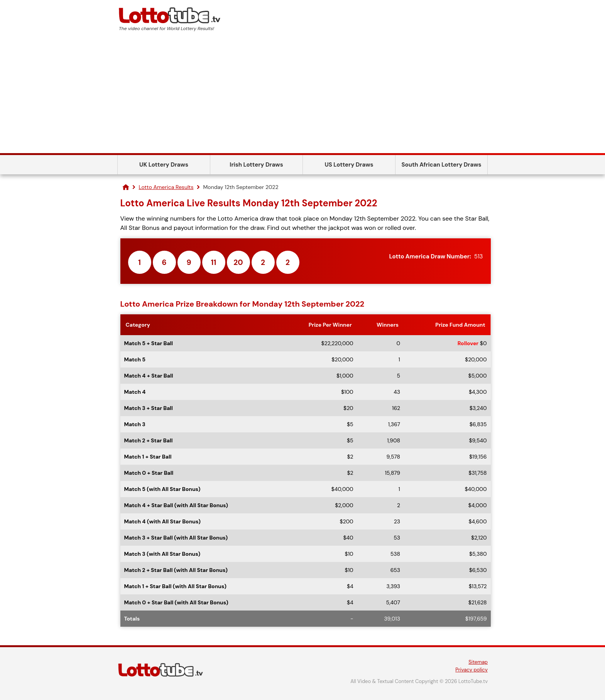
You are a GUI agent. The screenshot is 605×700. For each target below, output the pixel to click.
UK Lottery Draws (164, 165)
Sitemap (478, 662)
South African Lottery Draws (442, 165)
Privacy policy (471, 670)
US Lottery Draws (349, 165)
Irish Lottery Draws (256, 165)
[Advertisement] (302, 95)
